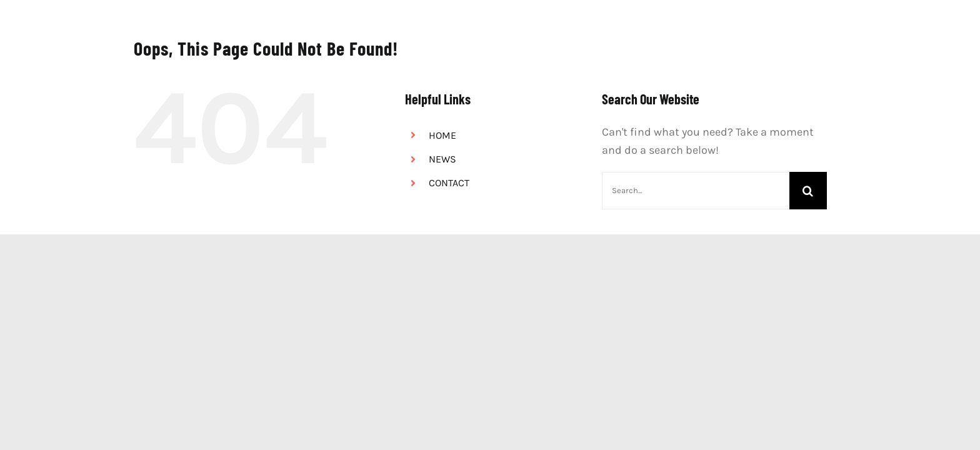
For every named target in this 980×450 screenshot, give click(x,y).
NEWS (442, 159)
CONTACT (449, 183)
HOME (442, 135)
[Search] (808, 191)
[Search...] (696, 191)
